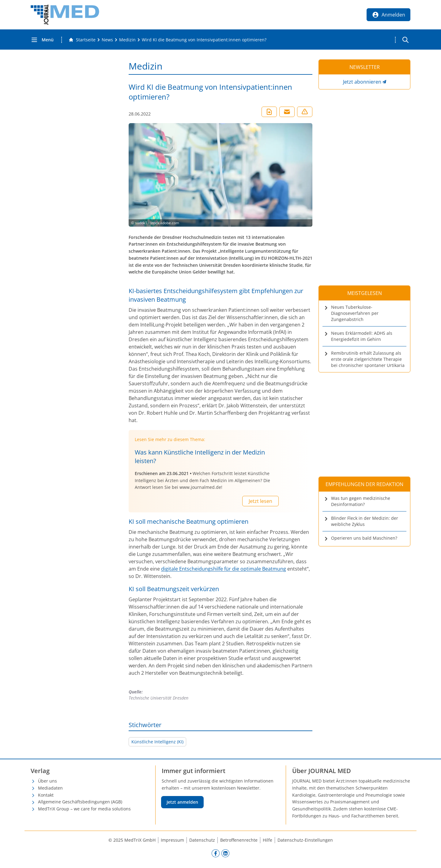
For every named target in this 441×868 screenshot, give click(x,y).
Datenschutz (202, 840)
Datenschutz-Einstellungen (305, 840)
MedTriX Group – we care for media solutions (84, 809)
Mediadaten (50, 788)
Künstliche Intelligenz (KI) (157, 742)
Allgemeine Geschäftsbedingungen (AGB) (80, 802)
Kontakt (46, 795)
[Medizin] (127, 40)
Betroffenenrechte (239, 840)
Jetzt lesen (260, 501)
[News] (107, 40)
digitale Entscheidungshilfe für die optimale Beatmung (224, 569)
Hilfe (268, 840)
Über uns (47, 781)
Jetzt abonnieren (362, 82)
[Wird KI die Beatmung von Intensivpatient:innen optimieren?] (204, 40)
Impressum (172, 840)
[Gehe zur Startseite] (82, 40)
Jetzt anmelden (182, 802)
